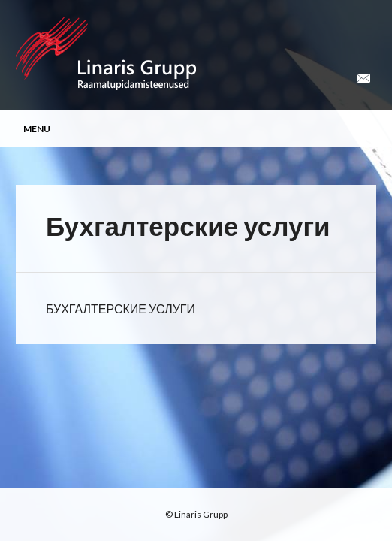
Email (363, 79)
